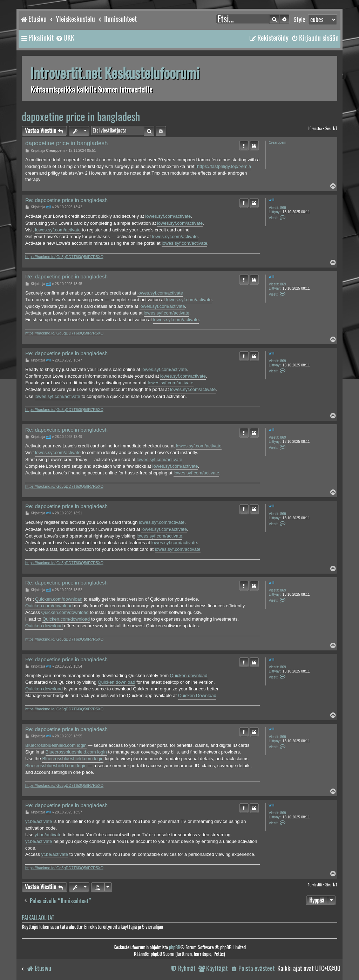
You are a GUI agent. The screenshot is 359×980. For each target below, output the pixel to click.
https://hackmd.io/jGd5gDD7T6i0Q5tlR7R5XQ (64, 257)
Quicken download (44, 626)
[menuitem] (65, 38)
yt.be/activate (39, 821)
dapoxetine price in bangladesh (81, 117)
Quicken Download (197, 695)
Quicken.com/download (59, 599)
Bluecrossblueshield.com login (56, 745)
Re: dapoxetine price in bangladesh (66, 200)
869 (283, 208)
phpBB (175, 947)
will (271, 200)
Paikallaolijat (38, 918)
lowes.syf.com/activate (168, 216)
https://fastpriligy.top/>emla (224, 166)
